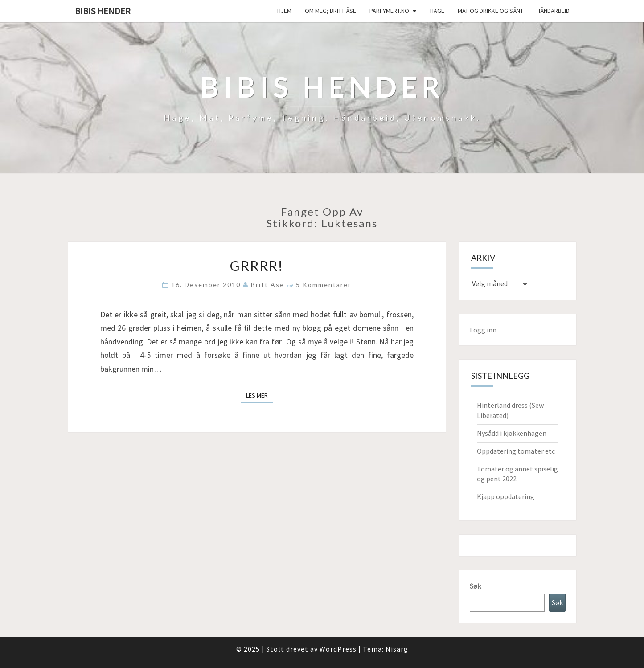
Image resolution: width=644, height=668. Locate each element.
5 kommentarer (324, 285)
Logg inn (483, 330)
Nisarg (397, 649)
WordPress (338, 649)
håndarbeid (553, 11)
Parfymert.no (389, 11)
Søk (475, 586)
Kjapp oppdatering (506, 496)
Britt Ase (268, 285)
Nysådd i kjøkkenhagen (512, 433)
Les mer (260, 395)
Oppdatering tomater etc (516, 451)
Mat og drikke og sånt (490, 11)
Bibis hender (103, 11)
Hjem (284, 11)
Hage (437, 11)
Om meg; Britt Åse (330, 11)
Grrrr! (257, 266)
